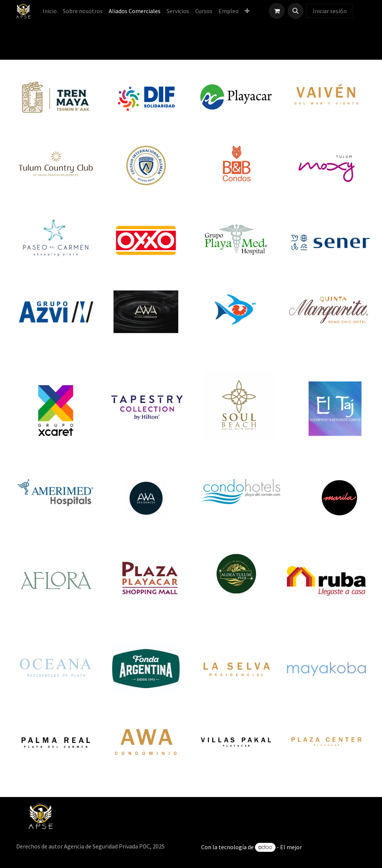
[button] (296, 11)
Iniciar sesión (330, 11)
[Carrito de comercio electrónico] (277, 11)
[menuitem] (50, 11)
